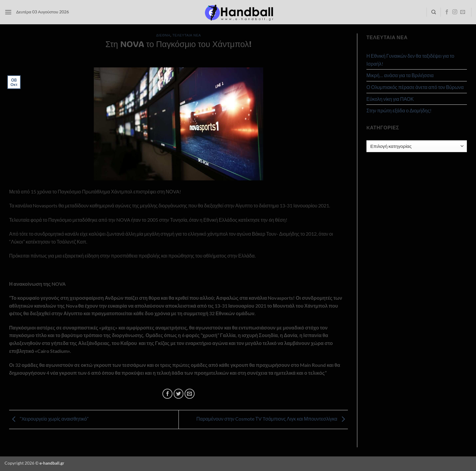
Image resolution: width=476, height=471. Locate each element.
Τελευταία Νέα (187, 35)
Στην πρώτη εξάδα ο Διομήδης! (399, 110)
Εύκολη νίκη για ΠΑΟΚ (390, 99)
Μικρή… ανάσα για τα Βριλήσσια (400, 75)
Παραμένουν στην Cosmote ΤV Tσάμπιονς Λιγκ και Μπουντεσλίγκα (272, 419)
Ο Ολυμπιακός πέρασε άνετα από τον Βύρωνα (415, 87)
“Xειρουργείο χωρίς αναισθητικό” (49, 419)
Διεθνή (163, 35)
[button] (8, 12)
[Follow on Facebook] (447, 12)
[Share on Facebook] (167, 394)
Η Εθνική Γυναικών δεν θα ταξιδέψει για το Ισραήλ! (410, 60)
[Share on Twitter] (179, 394)
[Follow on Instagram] (455, 12)
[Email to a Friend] (190, 394)
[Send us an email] (463, 12)
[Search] (434, 12)
